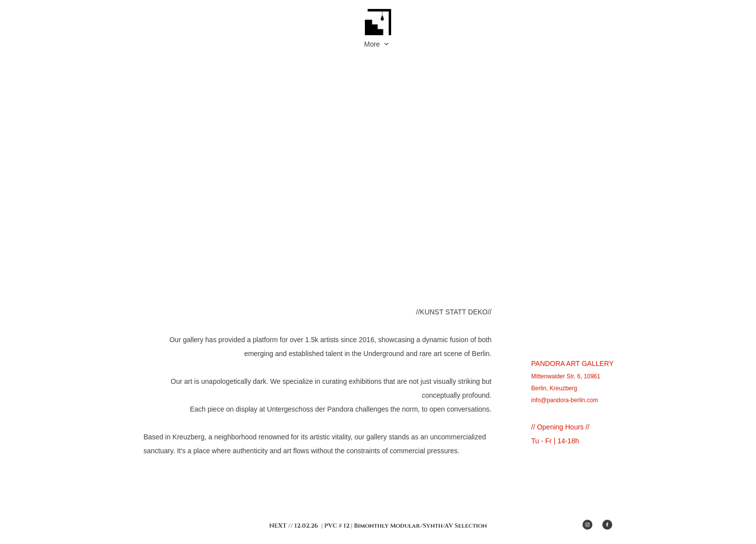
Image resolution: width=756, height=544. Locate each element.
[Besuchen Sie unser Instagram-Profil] (587, 525)
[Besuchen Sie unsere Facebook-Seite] (607, 525)
